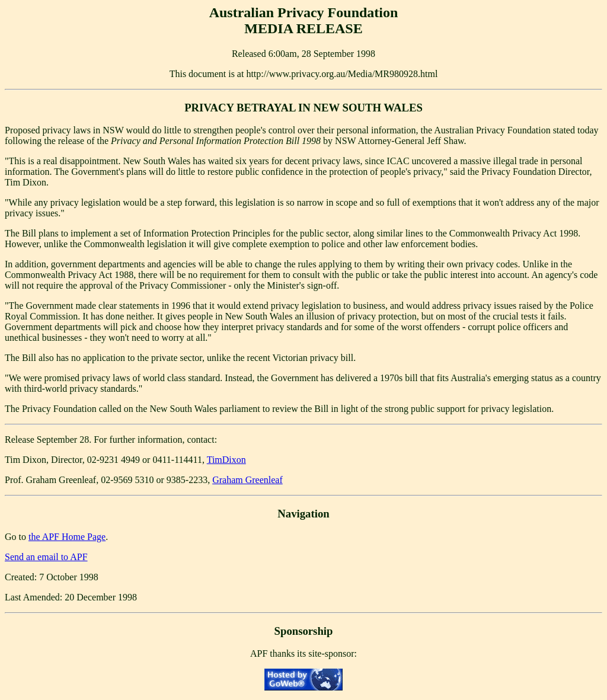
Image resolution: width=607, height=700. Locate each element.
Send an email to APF (46, 557)
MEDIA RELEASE (303, 28)
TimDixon (226, 460)
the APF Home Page (67, 537)
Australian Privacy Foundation (304, 12)
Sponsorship (304, 631)
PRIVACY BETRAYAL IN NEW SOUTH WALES (303, 108)
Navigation (303, 514)
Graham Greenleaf (247, 480)
